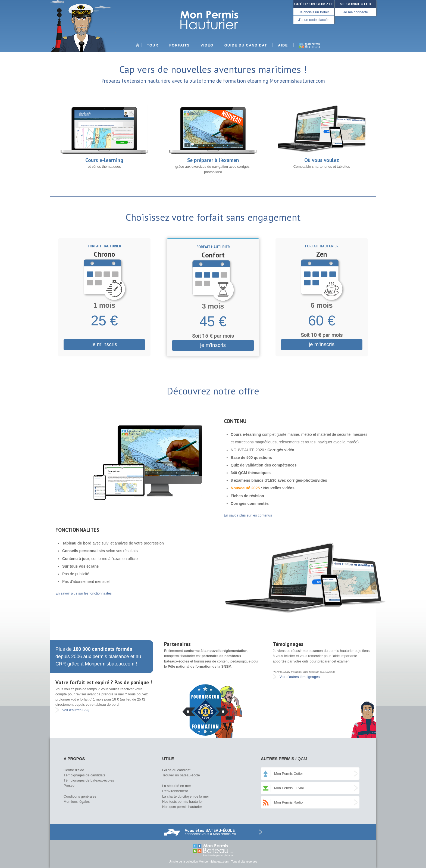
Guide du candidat (246, 45)
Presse (69, 785)
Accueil (137, 47)
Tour (153, 45)
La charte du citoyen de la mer (186, 796)
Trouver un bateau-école (181, 775)
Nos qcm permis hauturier (182, 807)
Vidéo (207, 45)
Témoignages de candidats (84, 775)
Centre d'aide (74, 770)
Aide (283, 45)
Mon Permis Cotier (289, 774)
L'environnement (175, 791)
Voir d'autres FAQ (76, 710)
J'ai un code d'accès (314, 20)
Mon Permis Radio (288, 802)
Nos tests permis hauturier (182, 802)
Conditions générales (80, 796)
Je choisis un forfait (314, 12)
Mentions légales (77, 802)
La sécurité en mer (177, 786)
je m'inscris (104, 344)
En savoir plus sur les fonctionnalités (84, 593)
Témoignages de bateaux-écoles (89, 780)
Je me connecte (356, 12)
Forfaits (179, 45)
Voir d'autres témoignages (300, 677)
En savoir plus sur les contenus (248, 515)
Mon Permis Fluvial (289, 788)
